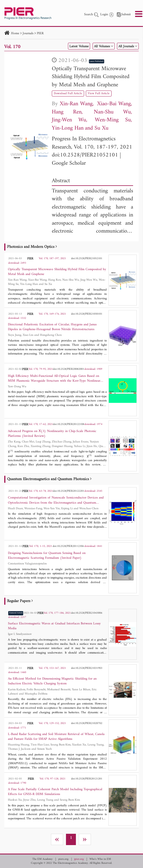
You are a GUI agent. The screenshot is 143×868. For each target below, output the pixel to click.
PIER (40, 34)
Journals (28, 34)
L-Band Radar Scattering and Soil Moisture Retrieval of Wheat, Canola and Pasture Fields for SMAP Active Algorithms (56, 737)
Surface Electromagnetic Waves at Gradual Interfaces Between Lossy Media (54, 626)
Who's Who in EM (100, 859)
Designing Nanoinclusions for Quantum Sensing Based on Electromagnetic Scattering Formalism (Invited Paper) (47, 556)
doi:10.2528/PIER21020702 (87, 723)
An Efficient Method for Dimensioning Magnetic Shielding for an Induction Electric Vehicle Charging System (52, 681)
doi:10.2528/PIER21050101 (87, 314)
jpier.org (79, 859)
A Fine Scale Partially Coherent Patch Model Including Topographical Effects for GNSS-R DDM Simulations (55, 792)
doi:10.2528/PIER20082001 (69, 369)
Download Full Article (68, 94)
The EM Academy (42, 859)
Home (15, 34)
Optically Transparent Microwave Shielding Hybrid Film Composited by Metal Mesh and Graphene (91, 77)
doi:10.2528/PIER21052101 (85, 155)
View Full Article (99, 94)
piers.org (63, 859)
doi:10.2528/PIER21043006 (87, 613)
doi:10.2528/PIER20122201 (69, 491)
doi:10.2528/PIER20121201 (87, 779)
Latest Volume (79, 47)
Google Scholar (69, 163)
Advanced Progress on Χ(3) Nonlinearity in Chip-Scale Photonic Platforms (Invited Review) (52, 434)
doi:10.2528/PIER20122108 (69, 424)
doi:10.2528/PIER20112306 (68, 546)
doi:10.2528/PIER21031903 (87, 668)
